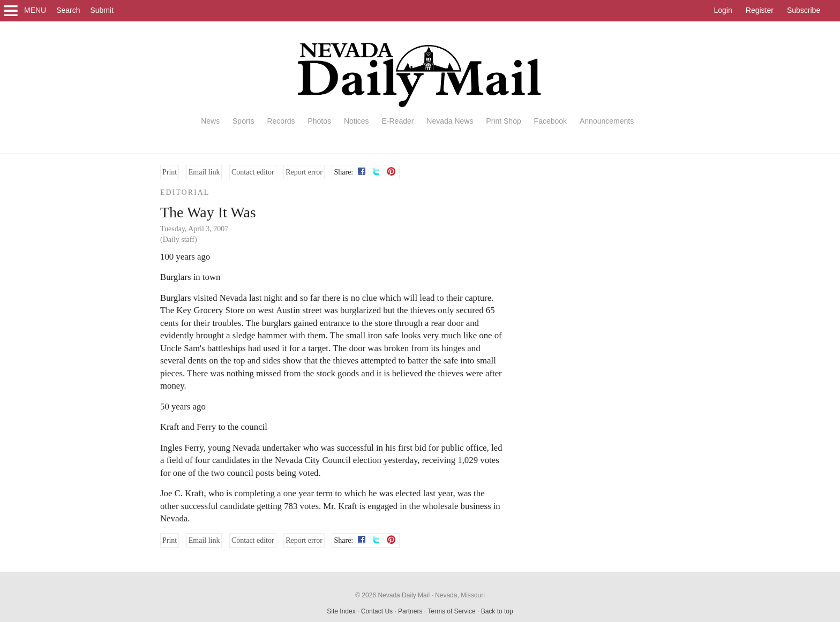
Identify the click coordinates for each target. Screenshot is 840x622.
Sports (243, 121)
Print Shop (503, 121)
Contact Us (377, 611)
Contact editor (253, 172)
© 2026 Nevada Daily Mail (392, 595)
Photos (319, 121)
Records (281, 121)
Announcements (607, 121)
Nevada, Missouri (460, 595)
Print (170, 172)
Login (723, 10)
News (210, 121)
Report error (304, 172)
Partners (410, 611)
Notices (357, 121)
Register (760, 10)
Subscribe (804, 10)
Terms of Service (451, 611)
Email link (204, 172)
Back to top (497, 611)
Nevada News (450, 121)
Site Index (341, 611)
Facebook (550, 121)
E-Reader (397, 121)
